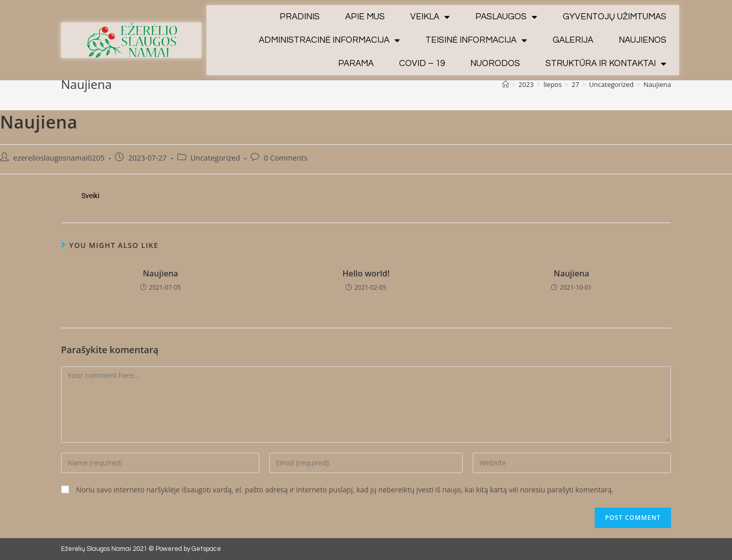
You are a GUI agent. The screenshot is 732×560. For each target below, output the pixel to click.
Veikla (430, 17)
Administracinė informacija (329, 40)
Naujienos (643, 40)
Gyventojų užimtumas (615, 17)
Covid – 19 (422, 64)
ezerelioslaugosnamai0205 (59, 158)
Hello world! (366, 273)
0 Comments (286, 158)
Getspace (206, 549)
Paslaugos (506, 17)
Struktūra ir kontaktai (606, 64)
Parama (356, 64)
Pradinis (300, 17)
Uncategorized (216, 158)
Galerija (573, 40)
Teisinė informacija (476, 40)
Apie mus (365, 17)
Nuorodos (495, 64)
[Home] (506, 84)
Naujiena (161, 273)
